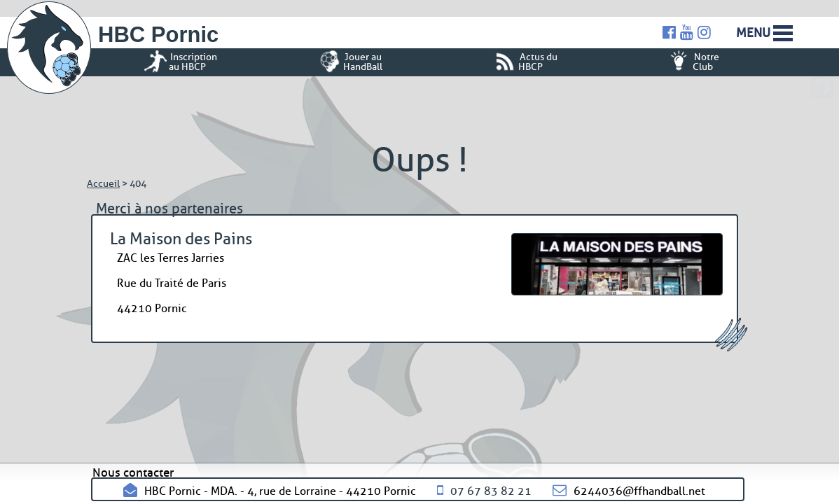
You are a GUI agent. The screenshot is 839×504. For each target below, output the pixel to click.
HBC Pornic (158, 35)
